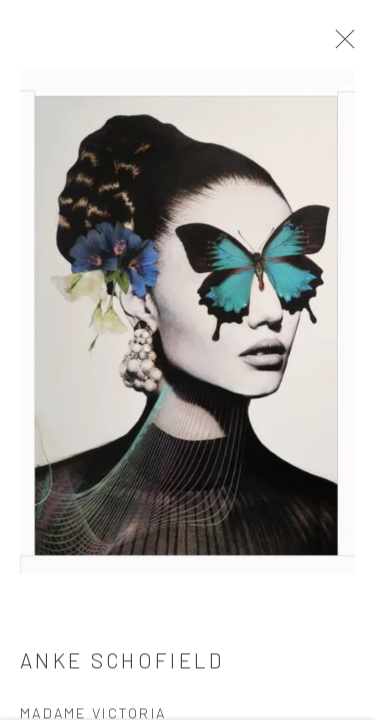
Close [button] (345, 45)
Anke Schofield (122, 665)
